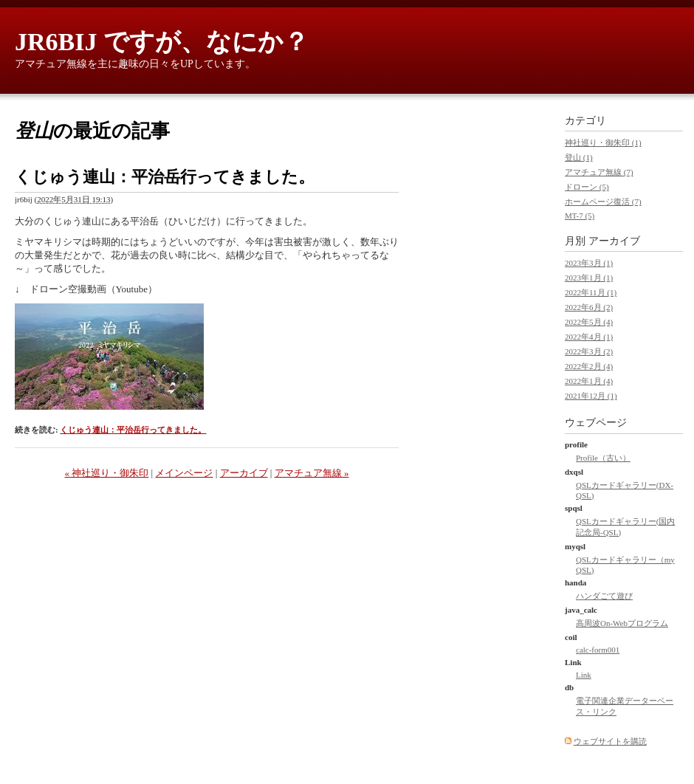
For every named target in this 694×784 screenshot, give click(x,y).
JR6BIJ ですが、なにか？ (162, 42)
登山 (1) (579, 157)
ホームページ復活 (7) (603, 202)
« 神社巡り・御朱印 (107, 473)
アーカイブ (244, 473)
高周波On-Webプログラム (622, 623)
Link (584, 675)
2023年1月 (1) (589, 278)
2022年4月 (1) (589, 337)
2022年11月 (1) (591, 292)
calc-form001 (598, 650)
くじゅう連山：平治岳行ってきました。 (165, 177)
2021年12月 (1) (591, 396)
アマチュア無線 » (312, 473)
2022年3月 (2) (589, 351)
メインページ (184, 473)
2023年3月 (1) (589, 263)
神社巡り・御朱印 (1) (603, 142)
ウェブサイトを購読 (610, 741)
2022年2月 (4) (589, 366)
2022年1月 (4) (589, 381)
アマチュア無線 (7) (599, 172)
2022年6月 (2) (589, 307)
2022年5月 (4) (589, 322)
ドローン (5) (587, 187)
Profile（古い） (603, 458)
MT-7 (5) (580, 216)
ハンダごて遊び (604, 596)
